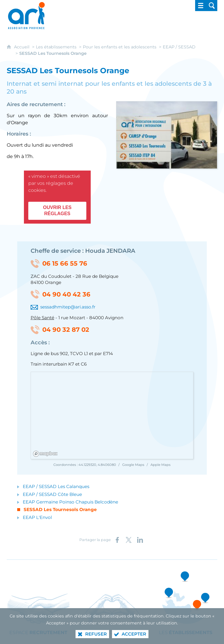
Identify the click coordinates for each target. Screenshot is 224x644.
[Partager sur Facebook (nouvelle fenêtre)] (117, 540)
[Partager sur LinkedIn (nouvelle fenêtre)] (140, 540)
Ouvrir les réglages (57, 210)
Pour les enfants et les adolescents (120, 47)
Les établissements (56, 47)
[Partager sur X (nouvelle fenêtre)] (129, 540)
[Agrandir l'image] (167, 135)
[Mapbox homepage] (45, 454)
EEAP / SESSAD (179, 47)
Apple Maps (161, 465)
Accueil (22, 47)
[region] (112, 416)
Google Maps (134, 465)
